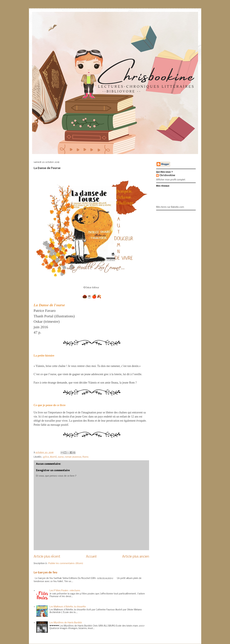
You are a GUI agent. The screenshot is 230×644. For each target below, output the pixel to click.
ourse (61, 457)
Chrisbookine (167, 175)
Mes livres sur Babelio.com (170, 207)
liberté (53, 457)
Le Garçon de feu (45, 573)
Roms (86, 457)
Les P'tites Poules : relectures (65, 591)
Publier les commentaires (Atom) (66, 563)
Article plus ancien (136, 557)
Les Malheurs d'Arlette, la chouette (68, 607)
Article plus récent (47, 557)
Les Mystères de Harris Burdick (66, 623)
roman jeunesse (73, 457)
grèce (46, 457)
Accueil (91, 557)
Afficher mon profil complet (171, 180)
